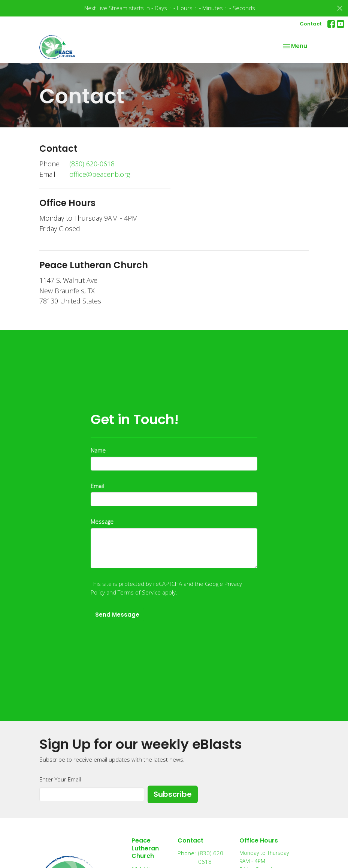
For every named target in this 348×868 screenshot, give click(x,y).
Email (97, 486)
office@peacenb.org (100, 174)
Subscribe (173, 794)
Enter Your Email (60, 779)
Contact (311, 24)
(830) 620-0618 (92, 164)
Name (98, 450)
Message (102, 521)
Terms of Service (139, 592)
